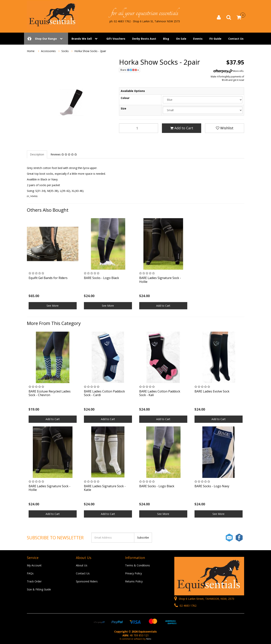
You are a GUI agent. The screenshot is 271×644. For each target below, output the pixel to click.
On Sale (181, 39)
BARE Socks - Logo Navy (212, 486)
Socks (65, 51)
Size (123, 108)
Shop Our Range (46, 39)
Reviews (64, 154)
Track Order (34, 581)
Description (37, 154)
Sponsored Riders (87, 581)
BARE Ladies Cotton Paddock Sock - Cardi (104, 393)
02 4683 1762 (185, 606)
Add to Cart (182, 128)
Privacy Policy (133, 573)
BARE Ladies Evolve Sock (212, 391)
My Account (34, 565)
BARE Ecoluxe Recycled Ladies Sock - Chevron (50, 393)
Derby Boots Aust (144, 39)
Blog (166, 39)
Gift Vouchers (116, 39)
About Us (82, 565)
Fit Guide (215, 39)
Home (31, 51)
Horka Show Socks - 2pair (90, 51)
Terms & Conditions (138, 565)
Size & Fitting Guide (39, 589)
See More (53, 306)
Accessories (48, 51)
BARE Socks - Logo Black (101, 278)
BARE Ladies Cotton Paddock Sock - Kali (160, 393)
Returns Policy (134, 581)
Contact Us (236, 39)
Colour (125, 98)
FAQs (30, 573)
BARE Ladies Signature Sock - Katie (105, 488)
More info (228, 71)
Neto (149, 639)
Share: (129, 70)
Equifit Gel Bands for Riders (48, 278)
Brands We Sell (82, 39)
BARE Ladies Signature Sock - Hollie (160, 280)
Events (198, 39)
